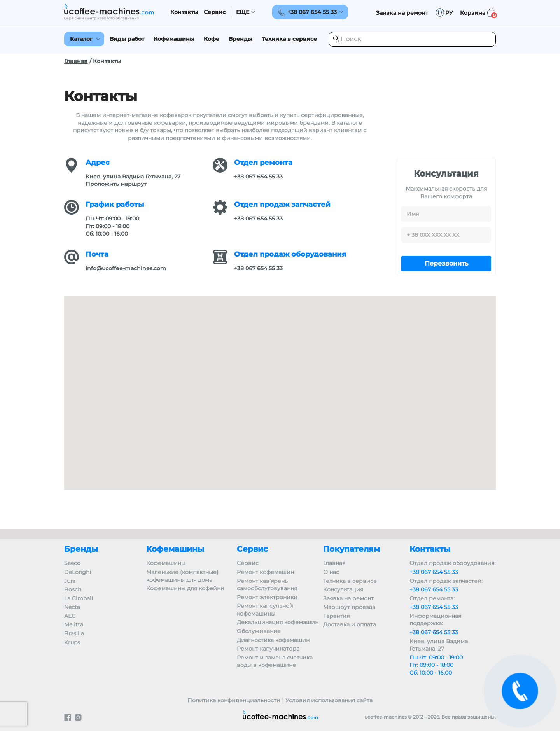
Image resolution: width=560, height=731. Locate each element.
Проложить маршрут (116, 184)
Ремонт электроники (267, 597)
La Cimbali (79, 598)
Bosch (73, 589)
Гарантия (336, 616)
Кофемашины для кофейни (185, 588)
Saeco (72, 563)
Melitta (74, 624)
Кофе (212, 39)
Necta (72, 607)
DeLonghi (78, 572)
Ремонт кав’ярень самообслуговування (267, 585)
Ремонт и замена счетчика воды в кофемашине (275, 661)
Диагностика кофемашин (273, 640)
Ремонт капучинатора (268, 649)
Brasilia (74, 633)
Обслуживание (259, 631)
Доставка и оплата (350, 624)
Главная (76, 61)
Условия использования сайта (329, 700)
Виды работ (127, 39)
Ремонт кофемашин (265, 572)
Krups (72, 642)
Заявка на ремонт (348, 598)
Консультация (343, 589)
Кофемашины (174, 39)
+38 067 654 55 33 (258, 177)
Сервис (215, 12)
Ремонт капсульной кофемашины (265, 610)
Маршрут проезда (349, 607)
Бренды (241, 39)
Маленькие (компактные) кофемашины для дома (182, 576)
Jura (70, 581)
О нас (331, 572)
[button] (444, 13)
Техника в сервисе (289, 39)
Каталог (81, 39)
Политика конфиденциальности (234, 700)
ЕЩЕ (243, 12)
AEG (70, 616)
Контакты (184, 12)
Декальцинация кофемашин (278, 622)
